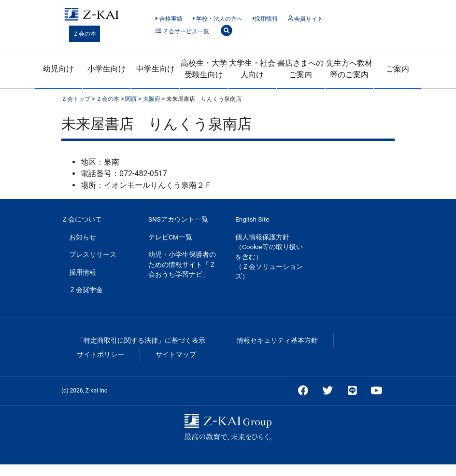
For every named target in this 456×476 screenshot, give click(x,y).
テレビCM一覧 (170, 237)
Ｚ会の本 (85, 34)
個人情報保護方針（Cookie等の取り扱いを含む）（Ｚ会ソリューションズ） (269, 257)
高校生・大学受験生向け (204, 69)
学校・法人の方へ (218, 19)
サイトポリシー (100, 354)
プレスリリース (93, 254)
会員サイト (306, 19)
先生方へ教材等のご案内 (349, 69)
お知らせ (83, 237)
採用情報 (265, 19)
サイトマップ (176, 354)
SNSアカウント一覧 (178, 219)
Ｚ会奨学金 (86, 290)
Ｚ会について (82, 219)
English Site (252, 219)
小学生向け (107, 69)
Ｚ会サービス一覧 (182, 31)
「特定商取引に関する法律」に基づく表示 (141, 340)
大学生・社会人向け (252, 69)
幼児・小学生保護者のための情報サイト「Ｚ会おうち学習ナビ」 (182, 264)
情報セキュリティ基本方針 (277, 340)
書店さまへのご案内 (300, 69)
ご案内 (398, 69)
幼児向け (58, 69)
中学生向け (156, 69)
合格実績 (169, 19)
